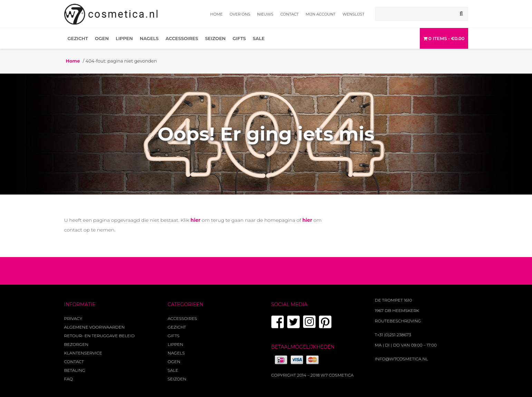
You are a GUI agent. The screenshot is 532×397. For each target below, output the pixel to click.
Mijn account (321, 14)
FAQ (69, 379)
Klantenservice (83, 353)
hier (196, 220)
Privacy (73, 318)
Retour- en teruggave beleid (99, 336)
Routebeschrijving (398, 321)
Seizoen (215, 38)
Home (216, 14)
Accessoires (182, 38)
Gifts (239, 38)
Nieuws (265, 14)
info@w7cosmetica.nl (402, 359)
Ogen (102, 38)
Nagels (149, 38)
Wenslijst (353, 14)
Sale (259, 38)
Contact (289, 14)
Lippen (124, 38)
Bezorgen (76, 344)
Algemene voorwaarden (95, 327)
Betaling (75, 370)
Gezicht (78, 38)
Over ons (240, 14)
